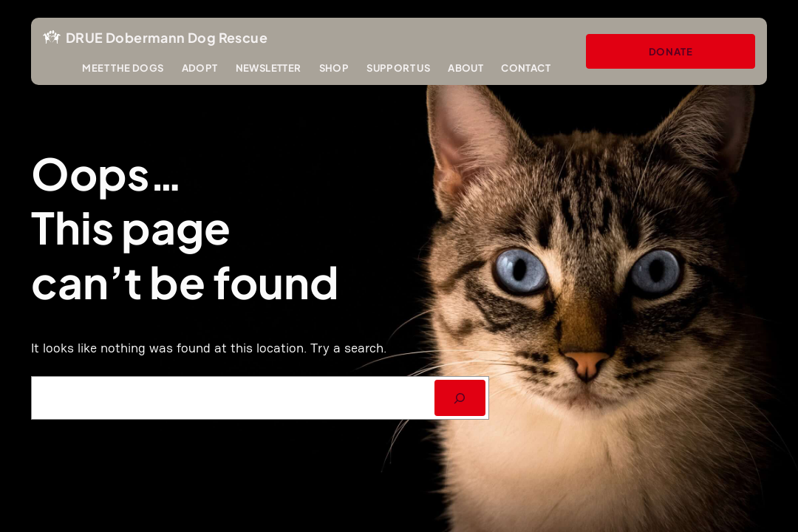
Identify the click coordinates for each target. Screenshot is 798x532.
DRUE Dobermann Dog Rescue (167, 37)
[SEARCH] (460, 398)
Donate (671, 51)
